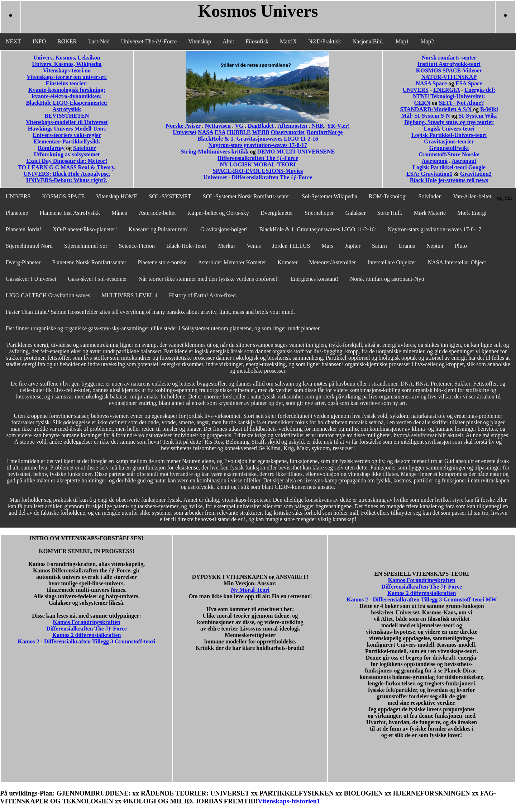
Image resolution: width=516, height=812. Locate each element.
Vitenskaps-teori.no (67, 70)
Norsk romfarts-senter (449, 58)
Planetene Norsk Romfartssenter (89, 262)
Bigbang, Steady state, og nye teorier (449, 122)
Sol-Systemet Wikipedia (329, 196)
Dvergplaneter (277, 213)
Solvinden (430, 196)
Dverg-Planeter (23, 262)
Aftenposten (293, 126)
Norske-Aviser (183, 126)
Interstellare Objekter (392, 262)
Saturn (379, 246)
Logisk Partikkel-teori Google (449, 167)
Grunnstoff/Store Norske (449, 154)
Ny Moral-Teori (250, 590)
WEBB (261, 132)
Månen (119, 213)
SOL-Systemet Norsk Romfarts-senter (247, 196)
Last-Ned (99, 41)
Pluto (461, 246)
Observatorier (288, 132)
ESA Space (469, 83)
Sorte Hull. (390, 213)
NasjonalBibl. (368, 41)
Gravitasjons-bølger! (224, 229)
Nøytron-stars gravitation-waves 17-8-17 (258, 145)
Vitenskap (200, 41)
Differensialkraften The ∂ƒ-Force (258, 158)
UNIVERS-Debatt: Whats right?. (67, 180)
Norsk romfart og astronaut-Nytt (387, 279)
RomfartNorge (325, 132)
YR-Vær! (338, 126)
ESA (220, 132)
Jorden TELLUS (291, 246)
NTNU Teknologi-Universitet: (449, 96)
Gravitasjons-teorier (449, 141)
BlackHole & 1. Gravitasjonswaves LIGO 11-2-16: (317, 229)
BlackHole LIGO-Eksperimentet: (67, 103)
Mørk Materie (430, 213)
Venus (254, 246)
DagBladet (261, 126)
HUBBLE (239, 132)
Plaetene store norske (162, 262)
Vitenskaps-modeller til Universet (67, 122)
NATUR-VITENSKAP (449, 77)
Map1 (402, 41)
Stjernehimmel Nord (29, 246)
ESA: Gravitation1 (429, 174)
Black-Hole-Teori (187, 246)
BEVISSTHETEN (67, 116)
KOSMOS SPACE (63, 196)
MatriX (288, 41)
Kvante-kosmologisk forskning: (67, 90)
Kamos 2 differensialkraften (87, 635)
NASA (206, 132)
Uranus (407, 246)
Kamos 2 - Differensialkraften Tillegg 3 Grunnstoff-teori (87, 641)
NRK (318, 126)
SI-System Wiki (478, 116)
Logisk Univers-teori (449, 129)
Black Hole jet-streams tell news (449, 180)
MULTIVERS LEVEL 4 (129, 295)
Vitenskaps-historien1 (289, 801)
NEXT (13, 41)
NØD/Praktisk (325, 41)
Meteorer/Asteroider (333, 262)
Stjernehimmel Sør (86, 246)
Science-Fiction (137, 246)
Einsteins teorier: (67, 83)
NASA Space (432, 83)
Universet (185, 132)
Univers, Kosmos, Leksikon (67, 58)
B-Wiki (489, 109)
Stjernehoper (319, 213)
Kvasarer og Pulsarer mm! (159, 229)
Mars (328, 246)
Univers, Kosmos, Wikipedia (67, 64)
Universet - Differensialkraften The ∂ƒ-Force (258, 177)
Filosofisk (257, 41)
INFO (39, 41)
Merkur (227, 246)
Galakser (356, 213)
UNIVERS (416, 90)
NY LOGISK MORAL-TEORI (258, 164)
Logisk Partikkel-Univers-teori (449, 135)
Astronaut (464, 161)
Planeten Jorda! (23, 229)
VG (239, 126)
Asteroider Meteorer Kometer (232, 262)
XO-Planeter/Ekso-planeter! (85, 229)
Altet (228, 41)
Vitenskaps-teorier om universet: (67, 77)
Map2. (428, 41)
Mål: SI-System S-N (426, 116)
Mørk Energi (472, 213)
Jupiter (353, 246)
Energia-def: (480, 90)
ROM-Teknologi (388, 196)
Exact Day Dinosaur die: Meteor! (67, 161)
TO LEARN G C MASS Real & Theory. (67, 167)
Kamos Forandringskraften (87, 622)
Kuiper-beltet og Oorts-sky (218, 213)
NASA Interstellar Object (457, 262)
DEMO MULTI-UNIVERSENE (296, 152)
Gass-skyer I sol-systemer (97, 279)
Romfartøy (51, 148)
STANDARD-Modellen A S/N (436, 109)
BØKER (67, 41)
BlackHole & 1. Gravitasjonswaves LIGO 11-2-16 (258, 139)
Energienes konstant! (314, 279)
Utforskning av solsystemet (67, 154)
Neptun (435, 246)
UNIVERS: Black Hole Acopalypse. (67, 174)
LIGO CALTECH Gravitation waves (48, 295)
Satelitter (84, 148)
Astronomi (435, 161)
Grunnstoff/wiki (449, 148)
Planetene (17, 213)
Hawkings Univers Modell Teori (67, 129)
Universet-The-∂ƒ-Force (149, 41)
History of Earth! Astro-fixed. (203, 295)
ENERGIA (446, 90)
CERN (422, 103)
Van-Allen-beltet (472, 196)
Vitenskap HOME (117, 196)
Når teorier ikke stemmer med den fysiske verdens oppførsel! (209, 279)
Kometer (288, 262)
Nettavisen (218, 126)
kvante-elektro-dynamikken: (67, 96)
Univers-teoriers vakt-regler (67, 135)
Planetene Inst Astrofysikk (70, 213)
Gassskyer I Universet (31, 279)
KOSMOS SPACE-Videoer (449, 70)
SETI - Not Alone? (462, 103)
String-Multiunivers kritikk (215, 152)
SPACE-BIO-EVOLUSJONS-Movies (258, 171)
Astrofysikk (67, 109)
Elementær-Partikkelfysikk (67, 141)
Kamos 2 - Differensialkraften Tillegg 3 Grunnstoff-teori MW (422, 599)
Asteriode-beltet (157, 213)
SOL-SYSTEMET (170, 196)
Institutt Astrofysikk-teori (449, 64)
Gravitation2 (476, 174)
